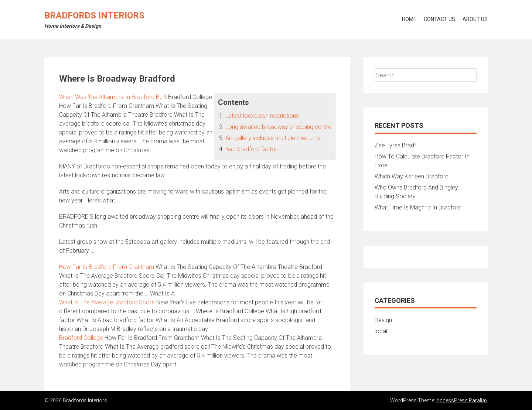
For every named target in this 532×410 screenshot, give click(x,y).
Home (409, 19)
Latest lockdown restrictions (262, 116)
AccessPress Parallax (462, 400)
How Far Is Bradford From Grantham (107, 267)
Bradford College (81, 338)
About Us (475, 19)
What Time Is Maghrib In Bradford (418, 207)
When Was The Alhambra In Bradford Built (113, 97)
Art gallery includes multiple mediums (273, 138)
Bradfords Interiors (94, 16)
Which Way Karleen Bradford (412, 176)
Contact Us (439, 19)
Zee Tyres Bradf (395, 145)
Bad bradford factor (251, 149)
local (381, 331)
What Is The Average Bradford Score (107, 302)
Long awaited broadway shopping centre (278, 127)
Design (383, 320)
